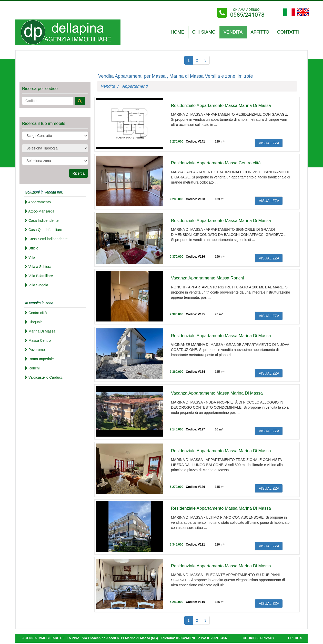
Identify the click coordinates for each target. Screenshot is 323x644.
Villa (29, 257)
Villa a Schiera (38, 267)
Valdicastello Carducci (44, 377)
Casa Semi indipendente (46, 239)
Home (178, 32)
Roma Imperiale (39, 359)
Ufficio (31, 248)
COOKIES (250, 638)
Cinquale (33, 322)
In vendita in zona (39, 303)
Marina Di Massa (40, 331)
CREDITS (295, 638)
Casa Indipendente (41, 220)
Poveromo (34, 350)
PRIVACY (267, 638)
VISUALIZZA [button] (269, 143)
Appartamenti (135, 86)
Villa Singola (36, 285)
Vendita (108, 86)
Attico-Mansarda (39, 211)
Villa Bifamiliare (38, 276)
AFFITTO (260, 32)
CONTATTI (288, 32)
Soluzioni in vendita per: (44, 192)
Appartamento (37, 202)
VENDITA (233, 32)
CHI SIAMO (204, 32)
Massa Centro (37, 340)
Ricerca (79, 173)
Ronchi (32, 368)
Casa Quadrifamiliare (43, 230)
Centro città (35, 313)
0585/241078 (185, 638)
